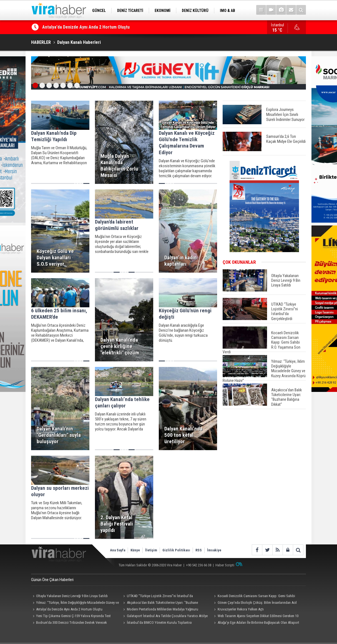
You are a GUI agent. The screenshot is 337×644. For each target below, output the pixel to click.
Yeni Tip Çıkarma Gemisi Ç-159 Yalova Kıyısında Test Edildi (71, 617)
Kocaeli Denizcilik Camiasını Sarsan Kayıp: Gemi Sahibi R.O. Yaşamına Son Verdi (254, 597)
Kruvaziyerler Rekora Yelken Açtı (241, 609)
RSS (199, 550)
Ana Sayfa (118, 550)
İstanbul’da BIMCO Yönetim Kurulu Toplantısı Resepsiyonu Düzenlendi (157, 623)
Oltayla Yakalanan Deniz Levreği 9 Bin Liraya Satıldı (72, 596)
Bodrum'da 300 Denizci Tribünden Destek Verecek (71, 623)
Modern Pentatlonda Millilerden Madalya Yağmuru (163, 609)
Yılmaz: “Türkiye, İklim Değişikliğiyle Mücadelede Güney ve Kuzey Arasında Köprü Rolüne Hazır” (75, 603)
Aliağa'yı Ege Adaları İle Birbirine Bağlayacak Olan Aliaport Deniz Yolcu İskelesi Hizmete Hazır (256, 623)
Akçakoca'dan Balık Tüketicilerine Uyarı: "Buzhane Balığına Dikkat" (160, 603)
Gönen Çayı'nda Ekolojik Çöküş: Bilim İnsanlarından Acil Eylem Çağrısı (254, 603)
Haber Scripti (225, 565)
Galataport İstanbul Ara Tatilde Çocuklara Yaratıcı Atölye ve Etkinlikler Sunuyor (165, 617)
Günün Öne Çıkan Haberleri (52, 580)
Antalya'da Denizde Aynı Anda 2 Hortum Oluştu (86, 27)
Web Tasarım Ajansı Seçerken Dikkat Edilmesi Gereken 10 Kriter (255, 617)
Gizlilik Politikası (176, 550)
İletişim (151, 550)
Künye (135, 550)
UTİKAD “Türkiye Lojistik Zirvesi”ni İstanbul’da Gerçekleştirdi (157, 597)
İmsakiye (214, 550)
